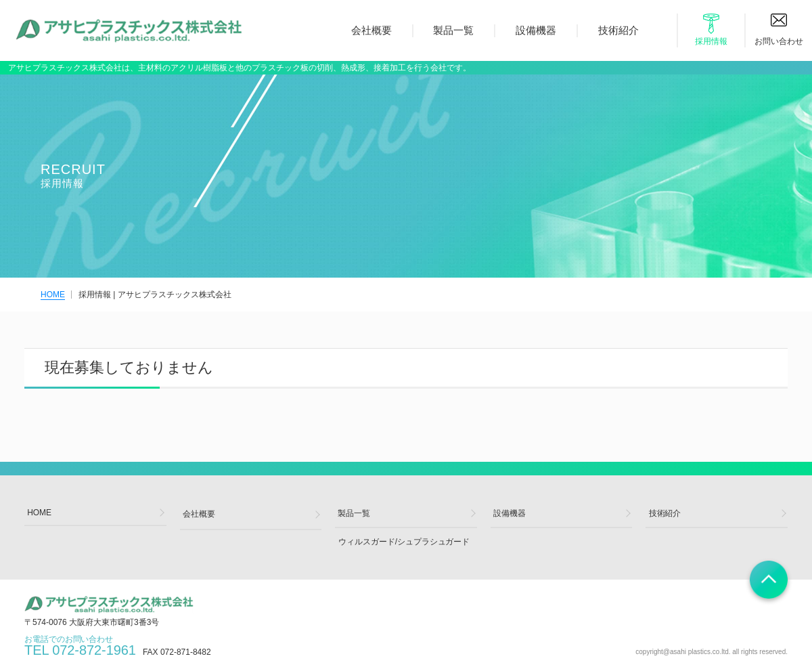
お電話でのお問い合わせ (81, 650)
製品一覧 (453, 30)
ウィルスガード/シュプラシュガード (404, 544)
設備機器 (536, 30)
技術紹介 (618, 30)
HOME (53, 295)
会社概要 (371, 30)
